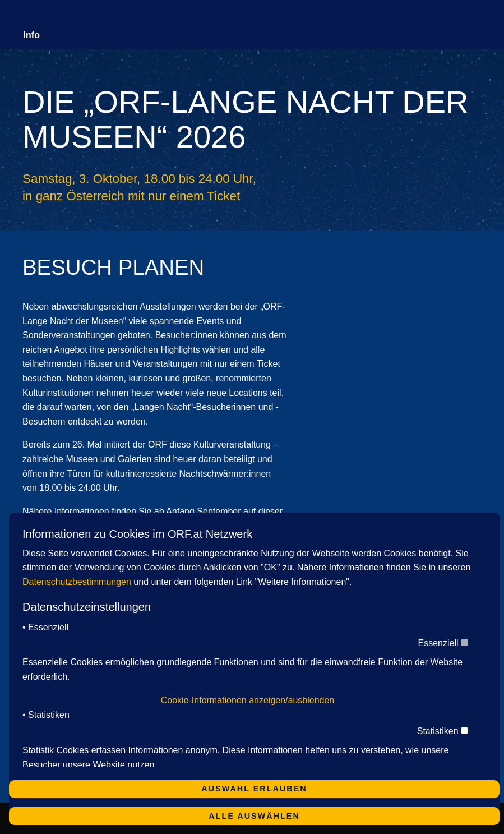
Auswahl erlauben (254, 789)
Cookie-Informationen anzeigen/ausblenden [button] (248, 700)
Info (32, 35)
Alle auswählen (254, 816)
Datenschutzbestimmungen (77, 582)
